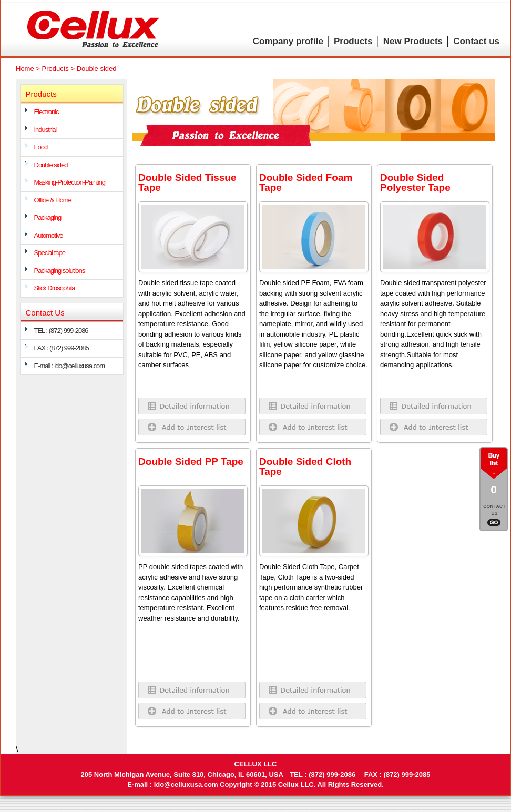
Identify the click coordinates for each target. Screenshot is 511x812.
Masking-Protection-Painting (70, 182)
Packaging (48, 217)
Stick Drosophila (55, 288)
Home (25, 69)
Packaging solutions (60, 271)
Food (41, 147)
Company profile (288, 41)
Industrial (45, 130)
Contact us (476, 41)
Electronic (47, 112)
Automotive (49, 235)
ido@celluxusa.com (186, 784)
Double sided (51, 165)
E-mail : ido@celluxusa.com (70, 366)
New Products (413, 41)
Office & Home (53, 200)
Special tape (50, 253)
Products (353, 41)
